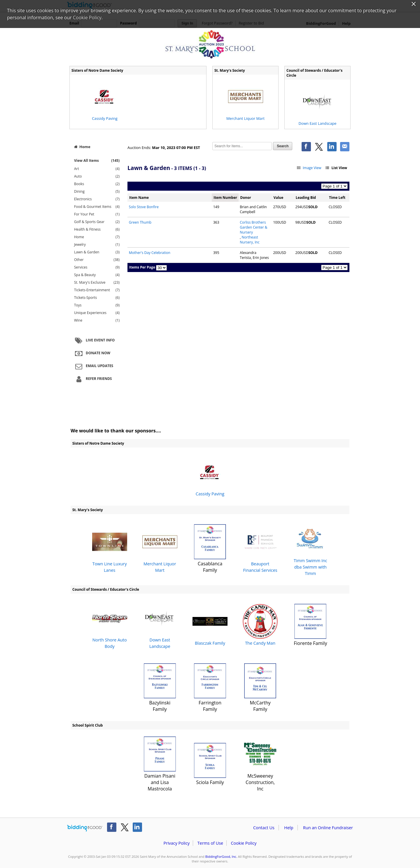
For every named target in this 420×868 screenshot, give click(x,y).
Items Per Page (142, 267)
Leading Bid (306, 198)
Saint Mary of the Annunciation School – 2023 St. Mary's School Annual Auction (210, 44)
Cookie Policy (244, 843)
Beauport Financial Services (260, 549)
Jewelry (97, 245)
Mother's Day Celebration (150, 253)
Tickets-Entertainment (97, 290)
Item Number (225, 198)
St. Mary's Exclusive (97, 283)
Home (82, 147)
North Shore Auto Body (110, 625)
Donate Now (92, 353)
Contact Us (264, 828)
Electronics (97, 199)
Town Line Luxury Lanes (110, 549)
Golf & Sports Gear (97, 222)
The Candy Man (260, 625)
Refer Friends (93, 379)
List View (336, 168)
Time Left (337, 198)
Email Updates (93, 366)
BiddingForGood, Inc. (221, 856)
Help (289, 828)
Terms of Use (210, 843)
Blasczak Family (210, 625)
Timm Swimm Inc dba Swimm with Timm (310, 549)
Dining (97, 192)
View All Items (97, 161)
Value (279, 198)
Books (97, 184)
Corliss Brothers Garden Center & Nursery (253, 227)
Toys (97, 305)
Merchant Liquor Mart (160, 549)
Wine (97, 320)
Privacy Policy (176, 843)
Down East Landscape (160, 625)
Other (97, 260)
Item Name (139, 198)
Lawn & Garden (97, 252)
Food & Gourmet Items (97, 207)
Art (97, 169)
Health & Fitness (97, 229)
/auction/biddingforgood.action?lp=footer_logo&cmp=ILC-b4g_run (85, 828)
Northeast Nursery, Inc (250, 240)
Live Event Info (94, 341)
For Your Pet (97, 214)
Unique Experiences (97, 313)
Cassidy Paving (210, 476)
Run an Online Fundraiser (328, 828)
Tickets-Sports (97, 298)
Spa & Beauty (97, 275)
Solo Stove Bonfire (144, 207)
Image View (309, 168)
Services (97, 267)
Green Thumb (140, 222)
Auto (97, 176)
